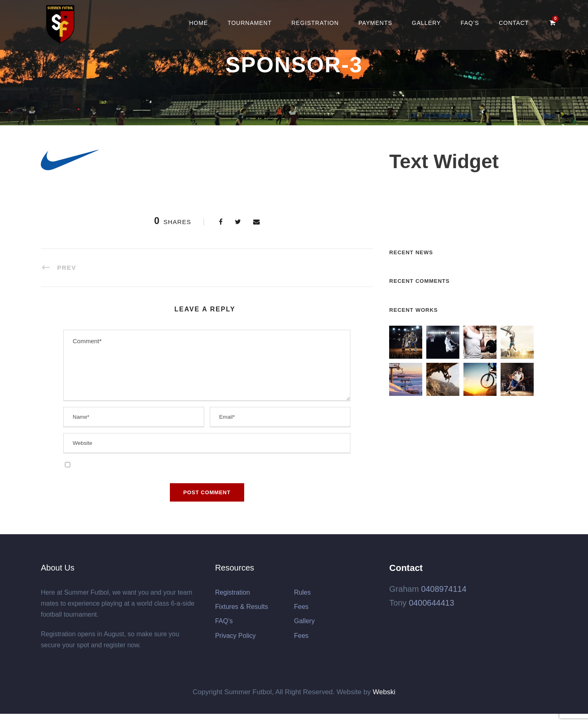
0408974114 (444, 589)
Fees (301, 607)
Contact (514, 23)
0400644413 (431, 603)
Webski (384, 692)
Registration (315, 23)
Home (198, 23)
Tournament (250, 23)
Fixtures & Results (242, 607)
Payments (375, 23)
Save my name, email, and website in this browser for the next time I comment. (178, 464)
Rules (302, 592)
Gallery (427, 23)
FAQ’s (470, 23)
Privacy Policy (236, 636)
